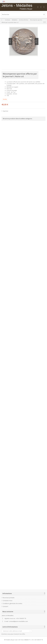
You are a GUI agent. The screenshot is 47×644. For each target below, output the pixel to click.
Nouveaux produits (9, 598)
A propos (5, 606)
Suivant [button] (37, 41)
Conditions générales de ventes (12, 604)
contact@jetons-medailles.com (18, 621)
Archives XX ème (24, 20)
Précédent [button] (11, 41)
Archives (8, 20)
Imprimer (5, 111)
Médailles (15, 20)
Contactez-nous (7, 601)
